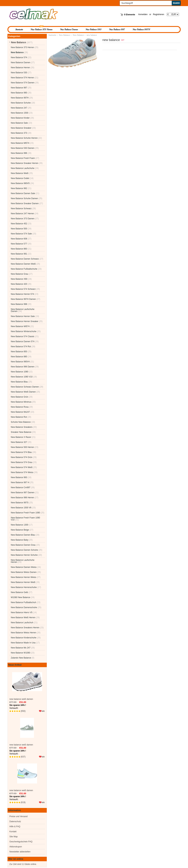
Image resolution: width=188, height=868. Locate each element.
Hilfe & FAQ (15, 827)
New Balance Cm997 (21, 487)
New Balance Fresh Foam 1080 (25, 513)
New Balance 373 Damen (23, 219)
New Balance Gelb (19, 592)
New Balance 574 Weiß (22, 467)
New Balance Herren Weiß (23, 582)
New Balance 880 (19, 357)
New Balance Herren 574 (22, 294)
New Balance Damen (69, 30)
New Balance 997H (141, 30)
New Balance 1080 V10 (22, 377)
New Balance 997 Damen (23, 493)
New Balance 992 (19, 188)
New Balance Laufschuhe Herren (23, 561)
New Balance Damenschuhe (24, 607)
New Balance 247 (19, 108)
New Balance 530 (93, 30)
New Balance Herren (20, 68)
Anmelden (143, 14)
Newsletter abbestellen (20, 852)
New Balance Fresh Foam (23, 158)
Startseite (19, 30)
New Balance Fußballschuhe (24, 269)
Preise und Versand (18, 816)
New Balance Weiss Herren (23, 633)
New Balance (64, 35)
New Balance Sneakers (22, 427)
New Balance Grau (19, 274)
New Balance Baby (19, 540)
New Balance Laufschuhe (23, 168)
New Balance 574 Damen (23, 83)
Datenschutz (15, 821)
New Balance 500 (19, 229)
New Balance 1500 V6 (21, 508)
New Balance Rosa (20, 407)
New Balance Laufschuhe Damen (23, 310)
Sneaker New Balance (21, 432)
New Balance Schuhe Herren (24, 138)
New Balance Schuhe (21, 103)
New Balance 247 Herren (22, 214)
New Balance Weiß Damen (23, 392)
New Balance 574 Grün (21, 457)
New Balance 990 (19, 93)
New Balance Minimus (21, 402)
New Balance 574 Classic (23, 336)
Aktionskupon (16, 847)
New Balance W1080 (20, 653)
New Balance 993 (19, 477)
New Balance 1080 (19, 372)
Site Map (13, 837)
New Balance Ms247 (20, 412)
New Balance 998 (19, 304)
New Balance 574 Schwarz (23, 289)
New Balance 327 (19, 442)
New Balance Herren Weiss (23, 577)
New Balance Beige (20, 530)
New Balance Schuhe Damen (24, 198)
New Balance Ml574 (20, 143)
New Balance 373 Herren (41, 30)
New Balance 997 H (20, 482)
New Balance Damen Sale (23, 193)
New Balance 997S (20, 503)
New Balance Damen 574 (23, 341)
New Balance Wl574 (20, 326)
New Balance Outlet (20, 178)
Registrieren (159, 14)
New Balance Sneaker (21, 128)
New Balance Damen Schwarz (25, 259)
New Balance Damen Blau (23, 535)
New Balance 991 (19, 254)
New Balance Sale (19, 123)
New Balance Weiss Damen (24, 572)
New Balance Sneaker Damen (25, 203)
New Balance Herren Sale (23, 316)
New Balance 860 (19, 249)
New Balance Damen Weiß (23, 264)
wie (43, 711)
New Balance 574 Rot (21, 347)
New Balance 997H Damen (23, 299)
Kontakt (13, 832)
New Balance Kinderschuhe (23, 638)
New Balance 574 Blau (21, 452)
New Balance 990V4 (20, 362)
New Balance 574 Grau (21, 462)
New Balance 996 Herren (22, 498)
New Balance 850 (19, 352)
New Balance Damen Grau (23, 545)
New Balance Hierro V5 (22, 612)
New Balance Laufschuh (22, 623)
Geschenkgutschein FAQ (21, 842)
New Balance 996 (19, 153)
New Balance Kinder (20, 118)
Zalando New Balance (21, 658)
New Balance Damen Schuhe (24, 550)
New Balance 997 (117, 30)
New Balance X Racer (21, 437)
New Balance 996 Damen (23, 367)
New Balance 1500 (19, 113)
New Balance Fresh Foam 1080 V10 (25, 519)
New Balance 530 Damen (23, 148)
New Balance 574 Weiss (22, 472)
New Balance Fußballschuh (23, 602)
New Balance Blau (19, 382)
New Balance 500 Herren (22, 447)
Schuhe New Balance (21, 422)
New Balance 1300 (19, 525)
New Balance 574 (19, 57)
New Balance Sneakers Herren (25, 628)
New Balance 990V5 (20, 183)
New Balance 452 (19, 224)
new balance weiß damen (27, 685)
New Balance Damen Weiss (24, 567)
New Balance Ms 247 (21, 648)
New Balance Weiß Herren (23, 617)
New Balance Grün (19, 397)
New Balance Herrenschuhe (24, 587)
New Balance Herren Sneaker (25, 321)
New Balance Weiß (20, 173)
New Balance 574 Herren (22, 78)
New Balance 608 (19, 239)
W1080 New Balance (20, 597)
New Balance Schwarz (21, 208)
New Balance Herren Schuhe (24, 555)
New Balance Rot (19, 417)
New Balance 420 (19, 284)
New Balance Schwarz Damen (25, 387)
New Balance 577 (19, 244)
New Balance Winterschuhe (23, 331)
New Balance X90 (19, 279)
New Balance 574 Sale (21, 234)
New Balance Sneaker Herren (25, 163)
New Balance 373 (19, 133)
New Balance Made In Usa (23, 643)
